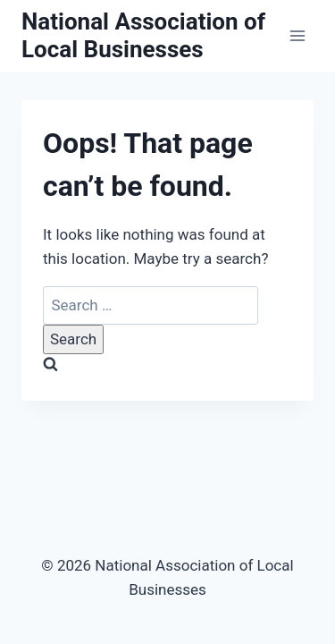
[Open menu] (297, 35)
